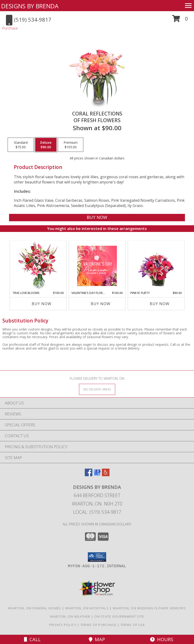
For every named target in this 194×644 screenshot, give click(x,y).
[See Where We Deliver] (97, 389)
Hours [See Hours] (162, 639)
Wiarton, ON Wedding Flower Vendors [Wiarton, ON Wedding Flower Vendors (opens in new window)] (149, 608)
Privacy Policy (63, 625)
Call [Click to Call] (32, 639)
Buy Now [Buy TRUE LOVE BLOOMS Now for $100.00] (42, 304)
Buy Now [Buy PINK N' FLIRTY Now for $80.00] (160, 304)
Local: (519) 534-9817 (97, 512)
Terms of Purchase (98, 625)
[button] (180, 20)
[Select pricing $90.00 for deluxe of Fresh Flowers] (46, 145)
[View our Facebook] (89, 475)
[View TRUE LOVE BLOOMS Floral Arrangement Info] (38, 266)
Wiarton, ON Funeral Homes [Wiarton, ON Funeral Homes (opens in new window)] (35, 608)
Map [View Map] (97, 639)
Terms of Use (133, 625)
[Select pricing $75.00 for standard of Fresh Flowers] (21, 145)
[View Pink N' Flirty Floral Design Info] (156, 266)
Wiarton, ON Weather (70, 616)
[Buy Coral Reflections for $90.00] (97, 218)
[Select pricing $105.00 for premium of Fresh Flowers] (71, 145)
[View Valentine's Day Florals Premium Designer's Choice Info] (97, 266)
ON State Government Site (119, 616)
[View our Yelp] (106, 475)
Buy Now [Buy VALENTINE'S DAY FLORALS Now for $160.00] (101, 304)
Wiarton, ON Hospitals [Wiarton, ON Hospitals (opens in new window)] (87, 608)
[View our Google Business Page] (97, 475)
